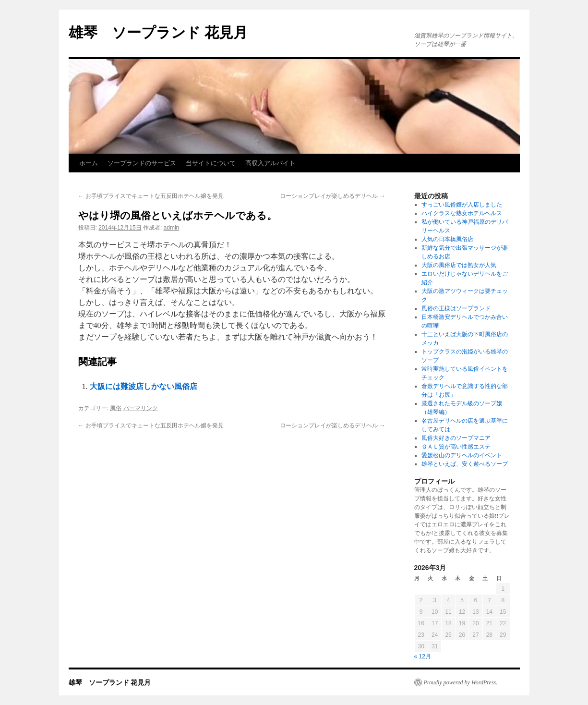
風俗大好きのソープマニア (456, 438)
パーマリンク (141, 408)
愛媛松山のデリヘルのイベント (462, 455)
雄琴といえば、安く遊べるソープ (465, 464)
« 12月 (423, 656)
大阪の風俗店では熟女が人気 (459, 265)
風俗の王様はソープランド (456, 308)
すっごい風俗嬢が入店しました (462, 205)
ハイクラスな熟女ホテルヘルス (462, 213)
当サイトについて (211, 163)
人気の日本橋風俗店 (447, 239)
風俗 (116, 408)
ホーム (89, 163)
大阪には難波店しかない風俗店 (144, 386)
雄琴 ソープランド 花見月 (158, 32)
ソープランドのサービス (142, 163)
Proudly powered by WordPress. (461, 682)
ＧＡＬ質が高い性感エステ (456, 447)
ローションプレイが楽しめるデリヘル (332, 196)
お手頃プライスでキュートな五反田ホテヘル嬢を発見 (151, 196)
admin (172, 228)
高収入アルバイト (270, 163)
